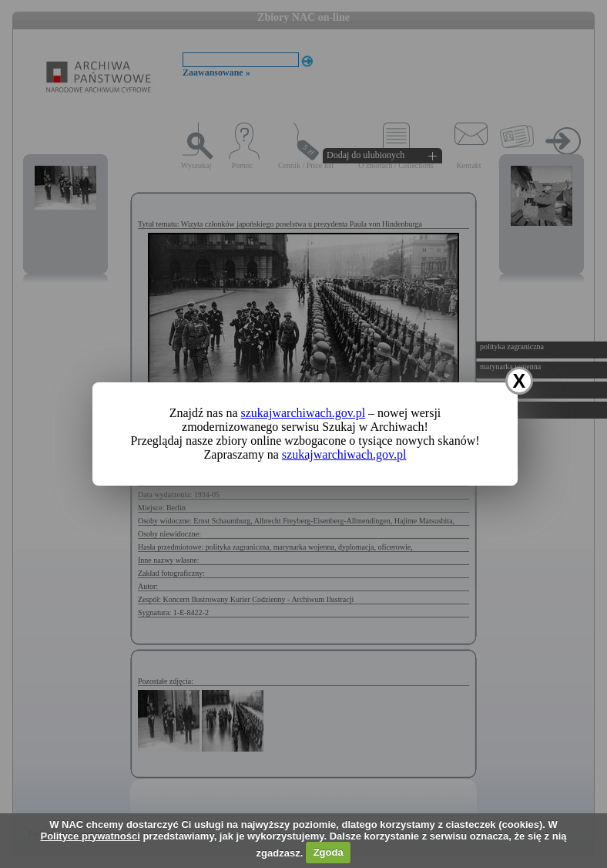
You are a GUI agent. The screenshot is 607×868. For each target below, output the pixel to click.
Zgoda (329, 852)
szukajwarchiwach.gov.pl (303, 413)
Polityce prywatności (90, 836)
